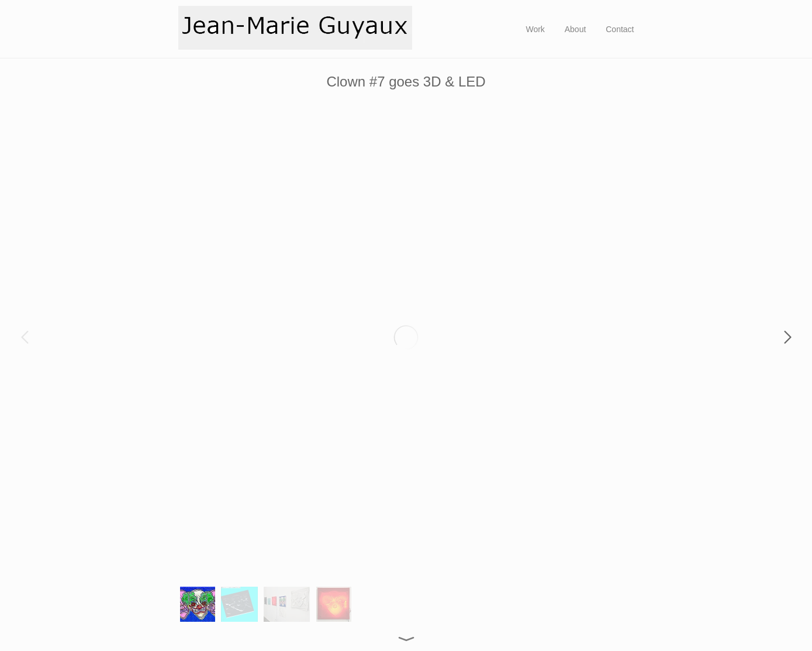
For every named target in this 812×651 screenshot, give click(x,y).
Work (535, 29)
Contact (620, 29)
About (576, 29)
